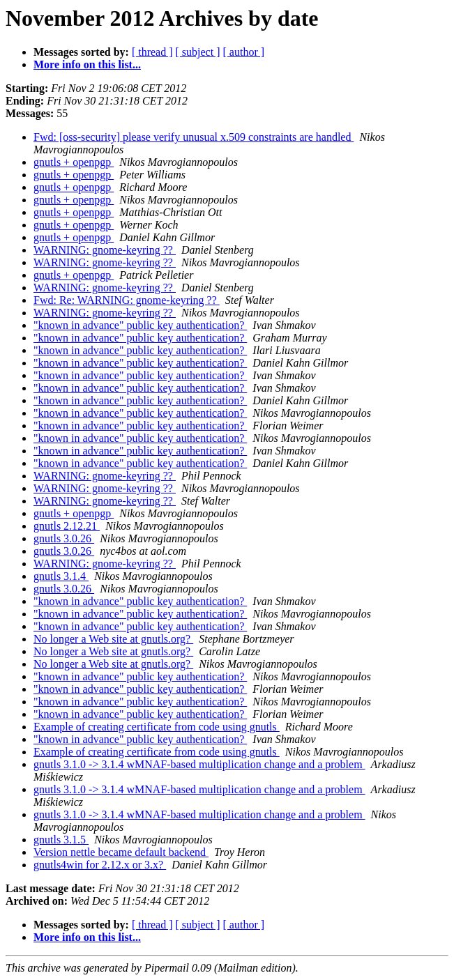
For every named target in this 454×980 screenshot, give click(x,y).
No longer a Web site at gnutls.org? (113, 639)
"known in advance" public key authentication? (140, 325)
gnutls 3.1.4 (61, 576)
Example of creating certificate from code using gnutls (157, 727)
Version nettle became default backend (121, 852)
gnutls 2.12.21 (67, 526)
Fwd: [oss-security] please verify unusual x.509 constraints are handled (194, 137)
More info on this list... (87, 64)
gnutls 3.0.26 (64, 538)
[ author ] (244, 52)
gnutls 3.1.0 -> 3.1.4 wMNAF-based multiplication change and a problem (199, 764)
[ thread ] (152, 52)
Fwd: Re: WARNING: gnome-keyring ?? (127, 300)
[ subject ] (198, 52)
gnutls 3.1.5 (61, 840)
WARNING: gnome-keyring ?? (105, 250)
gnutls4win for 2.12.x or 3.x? (100, 865)
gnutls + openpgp (74, 162)
